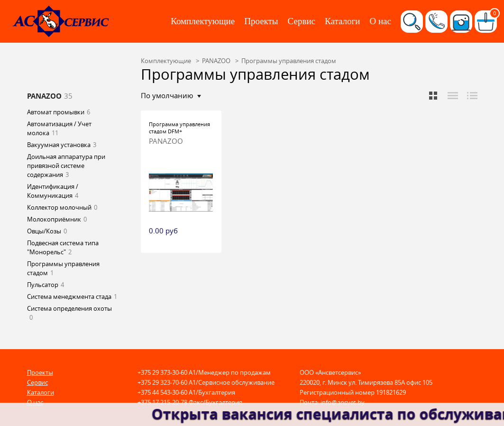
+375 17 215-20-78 (162, 402)
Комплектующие (203, 21)
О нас (380, 21)
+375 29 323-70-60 (162, 382)
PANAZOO (166, 141)
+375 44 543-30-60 (162, 392)
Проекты (261, 21)
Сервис (302, 21)
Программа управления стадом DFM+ (179, 128)
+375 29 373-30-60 (162, 372)
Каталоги (342, 21)
